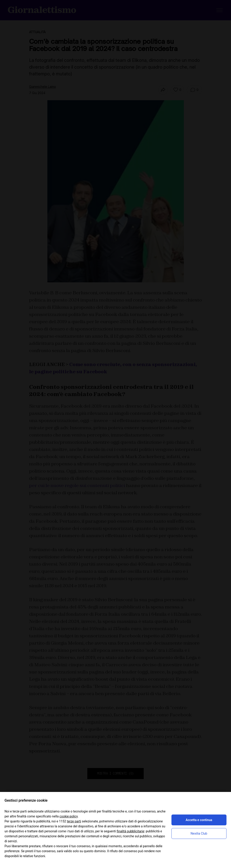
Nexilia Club (199, 833)
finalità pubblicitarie (130, 831)
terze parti (74, 821)
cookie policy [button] (69, 816)
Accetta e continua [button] (199, 820)
